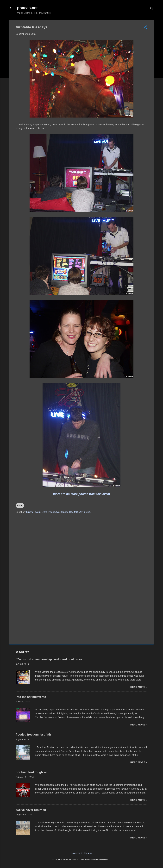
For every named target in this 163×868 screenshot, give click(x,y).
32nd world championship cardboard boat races (49, 659)
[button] (145, 27)
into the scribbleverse (31, 697)
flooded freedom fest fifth (33, 735)
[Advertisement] (81, 614)
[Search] (152, 9)
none (20, 506)
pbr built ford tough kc (31, 772)
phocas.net (27, 8)
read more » (139, 687)
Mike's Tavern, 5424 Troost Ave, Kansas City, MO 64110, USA (58, 512)
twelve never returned (31, 810)
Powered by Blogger (82, 853)
